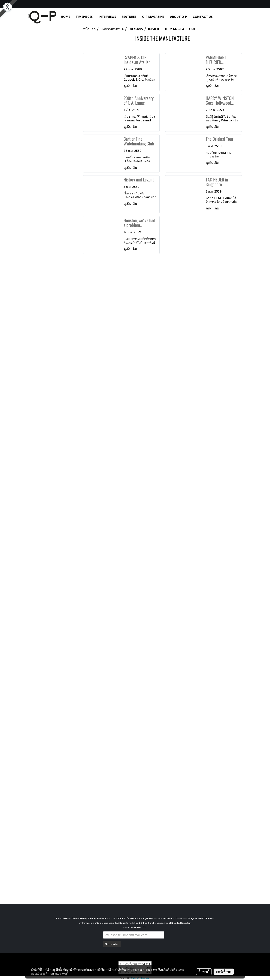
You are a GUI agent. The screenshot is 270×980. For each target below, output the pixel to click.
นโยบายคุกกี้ (62, 973)
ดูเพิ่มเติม (131, 86)
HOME (65, 17)
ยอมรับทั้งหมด (224, 972)
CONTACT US (203, 17)
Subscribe (112, 944)
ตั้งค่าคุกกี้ (204, 972)
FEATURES (129, 17)
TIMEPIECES (84, 17)
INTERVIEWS (107, 17)
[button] (221, 17)
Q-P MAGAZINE (153, 17)
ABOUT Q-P (178, 17)
